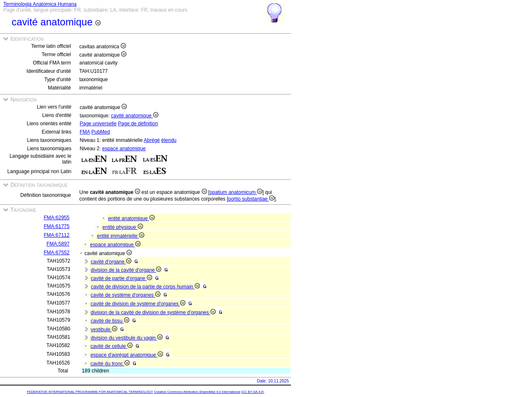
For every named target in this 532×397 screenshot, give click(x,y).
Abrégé (152, 140)
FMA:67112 (57, 235)
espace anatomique (124, 149)
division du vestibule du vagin (126, 338)
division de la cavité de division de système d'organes (153, 313)
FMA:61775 (57, 226)
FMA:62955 (57, 218)
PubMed (101, 132)
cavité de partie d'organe (121, 278)
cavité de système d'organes (126, 295)
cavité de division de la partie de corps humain (145, 287)
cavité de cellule (112, 346)
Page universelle (98, 124)
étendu (169, 140)
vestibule (104, 330)
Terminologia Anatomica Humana (40, 4)
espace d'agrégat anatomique (127, 355)
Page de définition (138, 124)
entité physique (123, 227)
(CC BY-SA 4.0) (252, 392)
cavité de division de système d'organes (138, 304)
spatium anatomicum (236, 192)
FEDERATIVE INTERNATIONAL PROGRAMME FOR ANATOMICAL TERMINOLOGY (90, 392)
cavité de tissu (110, 321)
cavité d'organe (111, 262)
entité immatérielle (121, 236)
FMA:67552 (57, 253)
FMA (85, 132)
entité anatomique (131, 218)
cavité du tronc (110, 364)
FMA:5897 (58, 244)
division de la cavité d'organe (126, 270)
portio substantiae (251, 199)
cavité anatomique (135, 116)
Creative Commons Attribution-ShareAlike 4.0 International (197, 392)
